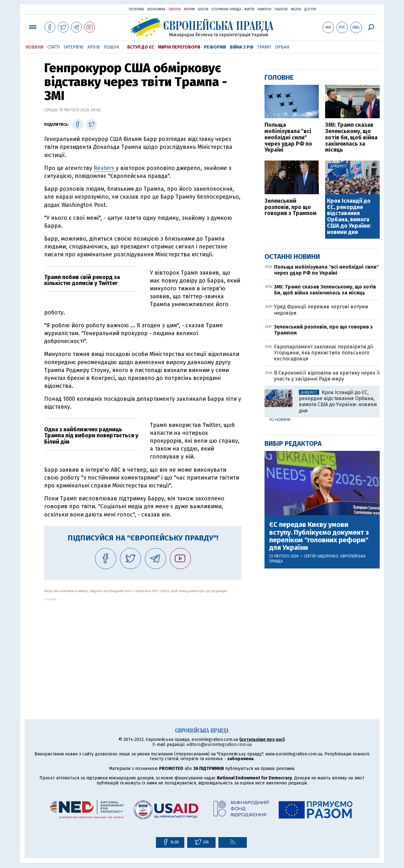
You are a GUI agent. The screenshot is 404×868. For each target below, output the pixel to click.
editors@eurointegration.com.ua (219, 745)
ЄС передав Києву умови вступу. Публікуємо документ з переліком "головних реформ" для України (319, 536)
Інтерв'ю (74, 47)
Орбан (282, 47)
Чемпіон (264, 9)
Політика (137, 9)
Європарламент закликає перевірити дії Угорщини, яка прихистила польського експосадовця (324, 353)
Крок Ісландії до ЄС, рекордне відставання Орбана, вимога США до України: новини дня (349, 217)
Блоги (203, 9)
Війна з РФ (242, 47)
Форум (189, 9)
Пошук (111, 47)
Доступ (310, 9)
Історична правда (226, 9)
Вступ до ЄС (141, 47)
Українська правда (105, 9)
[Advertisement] (143, 645)
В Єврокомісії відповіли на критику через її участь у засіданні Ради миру (327, 376)
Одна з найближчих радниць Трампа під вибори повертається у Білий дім (91, 436)
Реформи (215, 47)
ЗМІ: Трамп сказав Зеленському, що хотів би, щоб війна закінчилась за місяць (351, 138)
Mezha (296, 9)
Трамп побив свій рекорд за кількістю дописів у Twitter (82, 280)
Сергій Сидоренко (321, 556)
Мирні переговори (179, 47)
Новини (35, 47)
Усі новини (280, 420)
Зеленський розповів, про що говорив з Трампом (291, 207)
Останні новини (292, 256)
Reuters (105, 168)
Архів (94, 47)
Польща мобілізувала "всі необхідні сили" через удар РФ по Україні (288, 138)
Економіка (156, 9)
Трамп (264, 47)
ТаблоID (281, 9)
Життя (249, 9)
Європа (175, 9)
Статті (54, 47)
